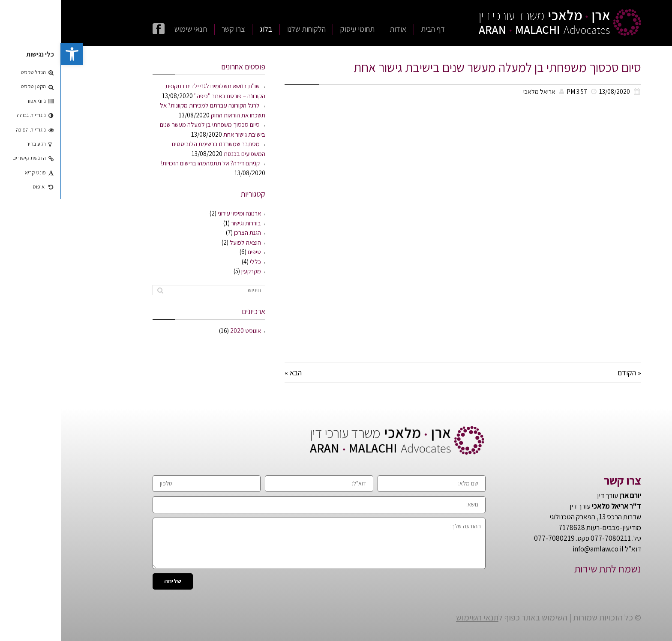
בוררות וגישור (185, 223)
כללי (195, 262)
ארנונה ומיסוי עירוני (178, 213)
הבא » (232, 373)
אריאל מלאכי (478, 91)
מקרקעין (190, 271)
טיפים (193, 252)
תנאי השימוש (416, 617)
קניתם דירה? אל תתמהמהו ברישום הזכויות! (150, 163)
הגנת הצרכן (187, 232)
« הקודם (568, 373)
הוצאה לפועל (184, 242)
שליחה (112, 581)
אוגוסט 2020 (185, 331)
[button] (11, 54)
